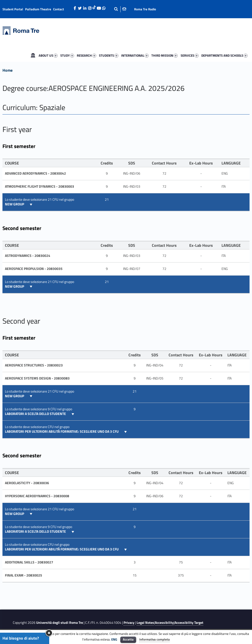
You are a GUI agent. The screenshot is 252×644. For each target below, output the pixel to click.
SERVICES (190, 55)
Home (33, 55)
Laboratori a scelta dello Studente (36, 414)
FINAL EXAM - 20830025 (24, 575)
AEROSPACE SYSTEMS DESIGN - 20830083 (37, 378)
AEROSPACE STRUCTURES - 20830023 (34, 365)
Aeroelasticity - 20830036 (27, 483)
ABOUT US (48, 55)
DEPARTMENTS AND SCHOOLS (224, 55)
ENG (114, 639)
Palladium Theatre (38, 9)
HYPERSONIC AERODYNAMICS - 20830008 (37, 496)
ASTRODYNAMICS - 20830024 (28, 256)
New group (15, 204)
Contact (59, 9)
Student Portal (13, 9)
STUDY (67, 55)
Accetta (128, 639)
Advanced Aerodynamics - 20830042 (35, 173)
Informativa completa (155, 639)
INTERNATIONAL (135, 55)
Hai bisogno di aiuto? (21, 638)
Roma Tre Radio (145, 9)
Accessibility (164, 623)
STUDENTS (109, 55)
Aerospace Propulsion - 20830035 (34, 269)
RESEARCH (87, 55)
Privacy (129, 623)
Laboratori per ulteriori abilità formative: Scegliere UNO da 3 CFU (62, 431)
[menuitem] (33, 55)
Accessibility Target (189, 623)
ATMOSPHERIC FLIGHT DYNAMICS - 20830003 (39, 186)
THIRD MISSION (165, 55)
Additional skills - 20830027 (29, 562)
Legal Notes (145, 623)
